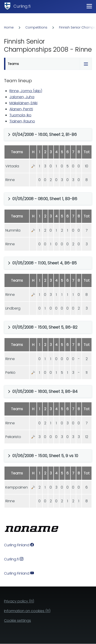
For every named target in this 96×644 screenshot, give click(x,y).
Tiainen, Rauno (22, 121)
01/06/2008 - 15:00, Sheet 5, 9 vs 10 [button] (45, 456)
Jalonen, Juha (22, 97)
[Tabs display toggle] (86, 64)
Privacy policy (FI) (19, 601)
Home (9, 27)
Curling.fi (22, 6)
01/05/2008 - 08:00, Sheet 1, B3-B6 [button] (45, 199)
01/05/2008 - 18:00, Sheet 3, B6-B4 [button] (45, 391)
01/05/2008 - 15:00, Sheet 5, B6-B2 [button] (45, 327)
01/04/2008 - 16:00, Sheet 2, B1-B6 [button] (45, 134)
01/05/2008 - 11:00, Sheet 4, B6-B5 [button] (45, 263)
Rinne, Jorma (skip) (26, 91)
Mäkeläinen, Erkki (23, 103)
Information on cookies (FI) (27, 611)
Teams (13, 64)
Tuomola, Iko (20, 115)
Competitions (36, 27)
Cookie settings (17, 621)
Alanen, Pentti (21, 109)
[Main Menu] (89, 6)
